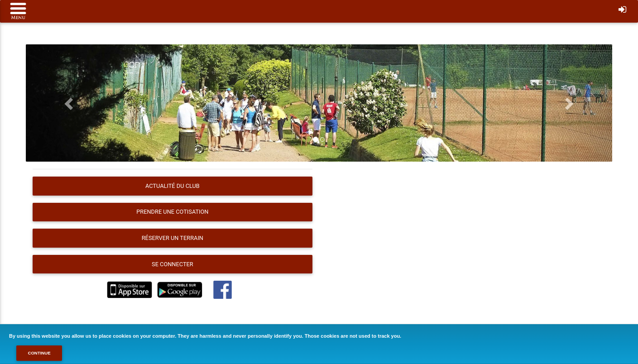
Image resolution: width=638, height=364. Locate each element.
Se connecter (173, 264)
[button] (70, 103)
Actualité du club (173, 186)
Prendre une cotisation (172, 212)
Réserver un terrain (173, 238)
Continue (39, 353)
